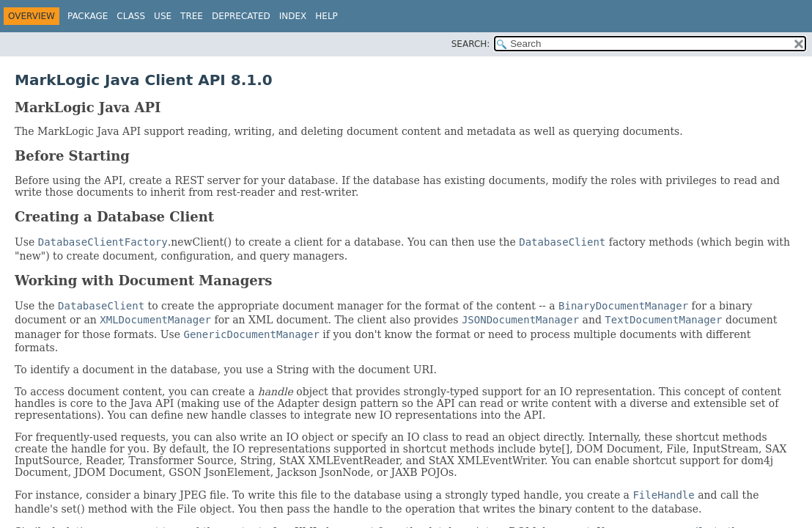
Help (326, 16)
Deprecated (241, 16)
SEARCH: (471, 44)
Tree (192, 16)
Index (293, 16)
